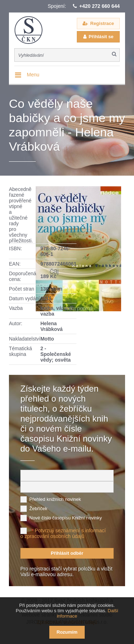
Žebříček (38, 509)
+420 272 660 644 (100, 6)
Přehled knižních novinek (55, 499)
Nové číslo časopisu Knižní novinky (66, 518)
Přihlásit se (101, 37)
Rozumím (67, 632)
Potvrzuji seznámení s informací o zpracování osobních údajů (63, 533)
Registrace (102, 23)
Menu (33, 75)
